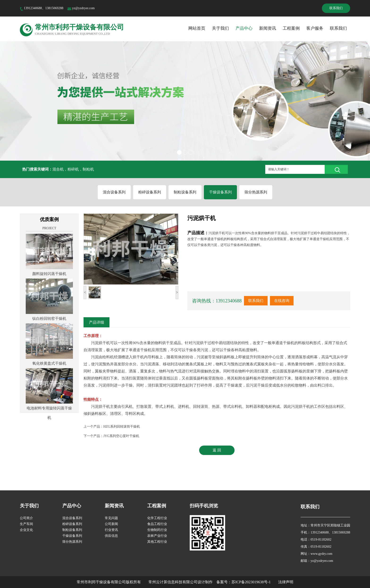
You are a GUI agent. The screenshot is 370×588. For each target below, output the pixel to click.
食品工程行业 (157, 524)
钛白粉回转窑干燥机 (49, 319)
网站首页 (197, 28)
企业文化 (26, 530)
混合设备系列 (114, 192)
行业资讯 (111, 530)
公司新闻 (111, 524)
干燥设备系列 (220, 192)
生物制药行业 (157, 530)
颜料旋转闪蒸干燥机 (49, 274)
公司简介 (26, 518)
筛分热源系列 (256, 192)
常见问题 (111, 518)
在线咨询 (282, 301)
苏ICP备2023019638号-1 (251, 582)
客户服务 (315, 28)
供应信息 (111, 536)
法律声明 (286, 582)
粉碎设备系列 (150, 192)
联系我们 (336, 8)
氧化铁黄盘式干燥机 (49, 363)
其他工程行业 (157, 542)
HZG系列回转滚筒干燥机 (122, 427)
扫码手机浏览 (204, 506)
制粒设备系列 (185, 192)
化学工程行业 (157, 518)
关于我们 (220, 28)
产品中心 (244, 28)
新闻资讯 (268, 28)
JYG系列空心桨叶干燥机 (121, 436)
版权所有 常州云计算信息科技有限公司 (162, 582)
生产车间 (26, 524)
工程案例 (291, 28)
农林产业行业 (157, 536)
